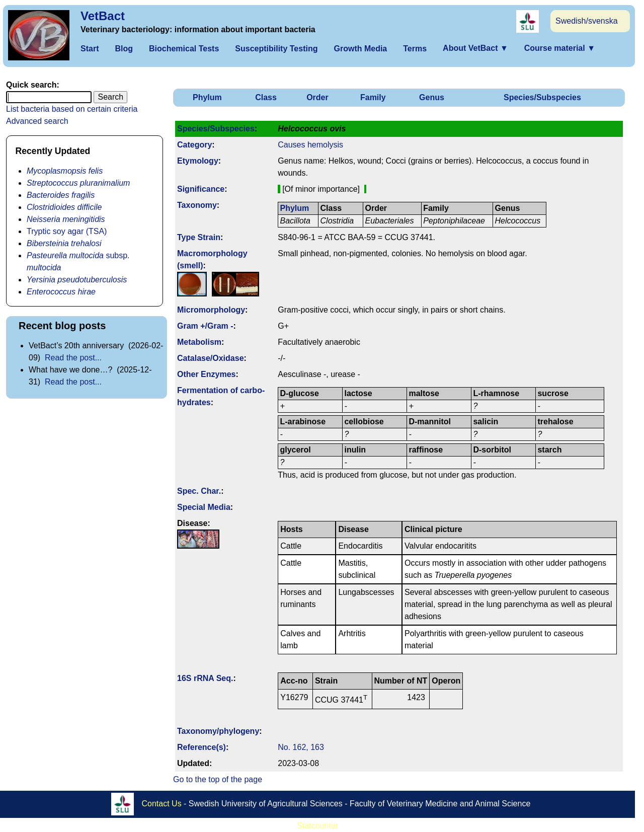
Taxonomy (197, 205)
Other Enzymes (206, 374)
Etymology (198, 161)
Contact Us (162, 803)
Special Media (204, 507)
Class (266, 97)
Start (90, 49)
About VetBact (475, 48)
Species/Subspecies (542, 97)
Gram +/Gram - (205, 326)
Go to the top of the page (218, 779)
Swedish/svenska (587, 21)
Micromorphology (211, 310)
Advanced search (37, 121)
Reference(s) (202, 747)
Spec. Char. (199, 491)
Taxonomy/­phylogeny (218, 731)
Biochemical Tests (184, 49)
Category (194, 145)
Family (373, 97)
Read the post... (73, 358)
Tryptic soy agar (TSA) (67, 231)
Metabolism (199, 342)
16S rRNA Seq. (205, 678)
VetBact (103, 16)
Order (317, 97)
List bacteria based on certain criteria (72, 109)
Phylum (207, 97)
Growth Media (360, 49)
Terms (415, 49)
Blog (124, 49)
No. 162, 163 (301, 747)
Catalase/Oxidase (211, 358)
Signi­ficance (201, 189)
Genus (432, 97)
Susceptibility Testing (276, 49)
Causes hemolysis (310, 145)
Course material (560, 48)
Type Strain (199, 237)
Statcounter (317, 826)
